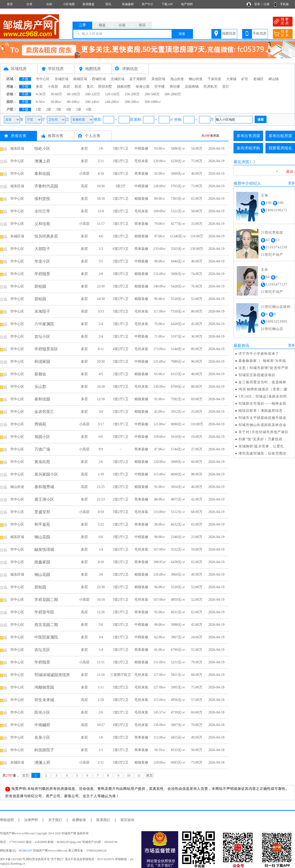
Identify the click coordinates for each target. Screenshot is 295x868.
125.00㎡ (160, 362)
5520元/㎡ (178, 299)
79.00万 (197, 662)
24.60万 (197, 637)
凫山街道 (177, 79)
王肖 (265, 270)
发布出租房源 (280, 136)
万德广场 (42, 449)
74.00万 (197, 274)
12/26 (101, 612)
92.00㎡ (160, 174)
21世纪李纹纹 (272, 233)
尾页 (149, 776)
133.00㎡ (160, 512)
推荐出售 (56, 136)
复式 (90, 87)
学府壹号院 (44, 612)
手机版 (284, 4)
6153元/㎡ (178, 374)
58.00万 (197, 211)
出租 (49, 4)
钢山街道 (196, 79)
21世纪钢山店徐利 (276, 307)
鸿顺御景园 (44, 687)
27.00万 (197, 449)
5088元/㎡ (178, 625)
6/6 (101, 437)
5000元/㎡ (178, 174)
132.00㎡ (160, 274)
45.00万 (197, 324)
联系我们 (103, 820)
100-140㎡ (93, 102)
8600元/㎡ (178, 474)
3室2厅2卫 (121, 286)
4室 (69, 109)
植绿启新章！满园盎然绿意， (262, 411)
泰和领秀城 (44, 487)
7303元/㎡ (178, 199)
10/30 (101, 186)
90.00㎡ (160, 261)
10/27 (101, 725)
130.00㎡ (160, 387)
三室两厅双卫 (120, 675)
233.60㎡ (160, 249)
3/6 (101, 575)
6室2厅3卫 (121, 249)
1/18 (101, 474)
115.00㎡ (160, 474)
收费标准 (79, 820)
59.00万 (197, 549)
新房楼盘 (88, 4)
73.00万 (197, 186)
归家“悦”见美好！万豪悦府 (260, 439)
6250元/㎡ (178, 161)
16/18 (101, 387)
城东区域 (17, 149)
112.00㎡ (160, 737)
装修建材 (128, 4)
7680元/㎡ (178, 362)
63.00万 (197, 612)
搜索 (182, 34)
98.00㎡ (160, 524)
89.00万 (197, 349)
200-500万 (152, 94)
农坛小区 (42, 336)
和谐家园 (42, 362)
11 (139, 776)
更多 (292, 183)
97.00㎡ (160, 236)
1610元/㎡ (178, 437)
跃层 (78, 87)
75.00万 (197, 161)
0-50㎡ (41, 102)
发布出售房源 (248, 136)
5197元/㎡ (178, 336)
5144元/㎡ (178, 349)
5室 (79, 109)
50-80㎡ (56, 102)
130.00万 (197, 249)
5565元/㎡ (178, 249)
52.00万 (197, 600)
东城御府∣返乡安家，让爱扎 (261, 446)
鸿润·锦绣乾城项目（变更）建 (263, 389)
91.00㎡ (160, 399)
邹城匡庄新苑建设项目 (257, 375)
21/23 (101, 499)
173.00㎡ (160, 349)
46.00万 (197, 174)
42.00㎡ (160, 412)
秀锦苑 (40, 424)
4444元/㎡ (178, 261)
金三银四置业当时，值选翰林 (262, 382)
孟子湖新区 (138, 79)
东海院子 (42, 311)
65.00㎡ (160, 374)
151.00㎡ (160, 662)
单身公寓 (143, 87)
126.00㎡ (160, 575)
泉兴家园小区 (46, 474)
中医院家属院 (46, 637)
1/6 (101, 149)
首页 (10, 4)
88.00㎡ (160, 499)
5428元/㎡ (178, 286)
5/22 (101, 524)
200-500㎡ (132, 102)
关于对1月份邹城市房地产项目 (263, 432)
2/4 (101, 324)
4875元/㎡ (178, 499)
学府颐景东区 (46, 349)
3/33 (101, 311)
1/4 (101, 549)
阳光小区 (42, 712)
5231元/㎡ (178, 662)
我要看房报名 (280, 148)
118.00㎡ (160, 437)
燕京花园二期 (46, 625)
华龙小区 (42, 261)
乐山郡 (40, 387)
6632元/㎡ (178, 524)
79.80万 (197, 725)
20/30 (101, 362)
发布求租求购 (248, 148)
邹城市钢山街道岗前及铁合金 (262, 425)
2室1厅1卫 (121, 412)
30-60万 (56, 94)
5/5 (101, 261)
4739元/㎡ (178, 712)
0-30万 (41, 94)
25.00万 (197, 412)
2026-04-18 (216, 687)
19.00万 (197, 437)
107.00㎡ (160, 600)
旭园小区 (42, 437)
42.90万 (197, 499)
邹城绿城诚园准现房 (52, 675)
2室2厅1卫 (121, 199)
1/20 (101, 700)
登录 (257, 4)
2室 (49, 109)
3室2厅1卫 (121, 161)
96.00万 (197, 362)
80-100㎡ (74, 102)
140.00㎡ (160, 286)
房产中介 (147, 4)
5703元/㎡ (178, 186)
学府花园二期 (46, 600)
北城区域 (118, 79)
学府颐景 (42, 274)
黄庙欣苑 (42, 462)
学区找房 (56, 69)
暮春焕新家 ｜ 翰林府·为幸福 (262, 361)
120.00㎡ (160, 161)
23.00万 (197, 537)
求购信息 (130, 69)
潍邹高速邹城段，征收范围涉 (262, 453)
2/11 (101, 762)
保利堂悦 (42, 199)
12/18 (101, 399)
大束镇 (231, 79)
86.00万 (197, 311)
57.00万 (197, 700)
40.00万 (197, 261)
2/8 (101, 274)
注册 (266, 4)
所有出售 (19, 136)
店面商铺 (192, 87)
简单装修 (141, 174)
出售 (29, 4)
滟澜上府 (42, 161)
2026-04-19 (216, 149)
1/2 (101, 249)
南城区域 (80, 79)
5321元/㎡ (178, 211)
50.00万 (197, 750)
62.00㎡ (160, 637)
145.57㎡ (160, 712)
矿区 (245, 79)
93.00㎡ (160, 149)
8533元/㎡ (178, 750)
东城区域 (61, 79)
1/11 (101, 687)
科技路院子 (44, 750)
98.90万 (197, 474)
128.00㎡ (160, 186)
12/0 (101, 211)
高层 (66, 87)
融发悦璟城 (44, 549)
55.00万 (197, 650)
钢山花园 (42, 537)
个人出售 (93, 136)
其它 (226, 87)
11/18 (101, 675)
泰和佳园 (42, 174)
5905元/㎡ (178, 687)
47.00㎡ (160, 449)
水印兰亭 (42, 211)
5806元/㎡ (178, 149)
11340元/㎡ (178, 236)
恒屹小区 (42, 149)
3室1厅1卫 (121, 149)
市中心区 (43, 79)
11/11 (101, 662)
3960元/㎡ (178, 575)
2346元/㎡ (178, 537)
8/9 (101, 449)
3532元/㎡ (178, 549)
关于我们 (55, 820)
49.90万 (197, 575)
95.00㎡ (160, 612)
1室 (38, 109)
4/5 (101, 374)
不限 (25, 79)
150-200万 (132, 94)
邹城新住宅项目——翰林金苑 (262, 404)
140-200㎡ (112, 102)
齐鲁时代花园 (46, 186)
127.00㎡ (160, 687)
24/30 (101, 299)
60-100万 (74, 94)
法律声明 (31, 820)
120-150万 (112, 94)
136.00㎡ (160, 725)
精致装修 (141, 199)
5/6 (101, 625)
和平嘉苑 (42, 524)
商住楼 (175, 87)
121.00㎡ (160, 424)
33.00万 (197, 224)
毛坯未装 (141, 161)
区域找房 (19, 69)
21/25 (101, 487)
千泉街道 (214, 79)
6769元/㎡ (178, 387)
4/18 (101, 174)
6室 (89, 109)
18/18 (101, 199)
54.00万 (197, 149)
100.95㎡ (160, 562)
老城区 (258, 79)
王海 (265, 195)
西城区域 (99, 79)
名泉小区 (42, 737)
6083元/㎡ (178, 762)
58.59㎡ (160, 750)
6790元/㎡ (178, 650)
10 (129, 776)
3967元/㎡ (178, 637)
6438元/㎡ (178, 562)
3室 (59, 109)
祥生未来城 (44, 700)
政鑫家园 (42, 562)
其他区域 (158, 79)
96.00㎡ (160, 299)
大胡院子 (42, 249)
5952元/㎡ (178, 412)
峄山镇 (274, 79)
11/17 (101, 224)
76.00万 (197, 286)
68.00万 (197, 512)
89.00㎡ (160, 199)
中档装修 (141, 149)
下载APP (167, 4)
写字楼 (160, 87)
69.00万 (197, 399)
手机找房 (260, 34)
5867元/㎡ (178, 725)
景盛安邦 (42, 512)
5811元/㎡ (178, 675)
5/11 (101, 161)
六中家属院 (44, 324)
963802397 (26, 851)
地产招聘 (187, 4)
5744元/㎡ (178, 449)
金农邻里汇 (44, 412)
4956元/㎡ (178, 700)
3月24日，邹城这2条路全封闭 (263, 396)
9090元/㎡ (178, 424)
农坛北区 (42, 650)
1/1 (101, 750)
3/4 (101, 412)
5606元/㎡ (178, 274)
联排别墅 (105, 87)
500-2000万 (173, 94)
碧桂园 (40, 286)
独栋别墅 (124, 87)
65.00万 (197, 199)
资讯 (108, 4)
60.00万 (197, 462)
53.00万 (197, 299)
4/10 (101, 562)
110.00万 (197, 236)
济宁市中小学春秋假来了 (259, 354)
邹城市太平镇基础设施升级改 (262, 418)
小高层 (53, 87)
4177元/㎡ (178, 224)
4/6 (101, 236)
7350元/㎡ (178, 311)
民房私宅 (210, 87)
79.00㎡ (160, 224)
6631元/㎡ (178, 612)
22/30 (101, 286)
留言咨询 (127, 820)
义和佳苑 (42, 224)
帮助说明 (7, 820)
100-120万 (93, 94)
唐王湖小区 (44, 499)
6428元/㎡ (178, 324)
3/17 (101, 424)
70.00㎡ (160, 324)
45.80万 (197, 625)
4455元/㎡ (178, 737)
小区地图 (69, 4)
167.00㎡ (160, 549)
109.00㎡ (160, 211)
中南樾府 (42, 725)
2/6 (101, 462)
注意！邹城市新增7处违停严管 (263, 368)
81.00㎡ (160, 650)
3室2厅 (120, 186)
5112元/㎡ (178, 512)
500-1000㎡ (153, 102)
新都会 (40, 374)
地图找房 (229, 34)
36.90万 (197, 336)
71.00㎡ (160, 336)
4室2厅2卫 (121, 349)
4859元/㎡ (178, 600)
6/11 (101, 349)
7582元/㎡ (178, 399)
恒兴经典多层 (46, 236)
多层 (39, 87)
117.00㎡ (160, 311)
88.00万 (197, 387)
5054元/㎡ (178, 487)
